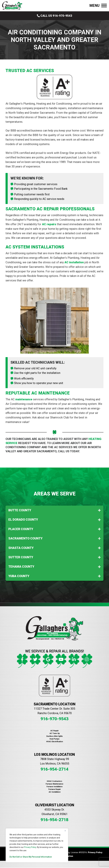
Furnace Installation (54, 787)
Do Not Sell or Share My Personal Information (31, 857)
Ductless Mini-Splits (55, 736)
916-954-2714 (54, 769)
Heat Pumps (54, 739)
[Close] (65, 831)
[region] (37, 845)
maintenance (24, 399)
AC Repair (54, 731)
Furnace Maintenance (54, 784)
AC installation (74, 262)
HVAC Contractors (54, 781)
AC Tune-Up (55, 733)
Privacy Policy (30, 847)
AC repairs (49, 224)
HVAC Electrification (55, 742)
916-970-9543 (54, 719)
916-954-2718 (54, 820)
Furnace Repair (55, 789)
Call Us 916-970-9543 (55, 16)
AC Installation (55, 792)
